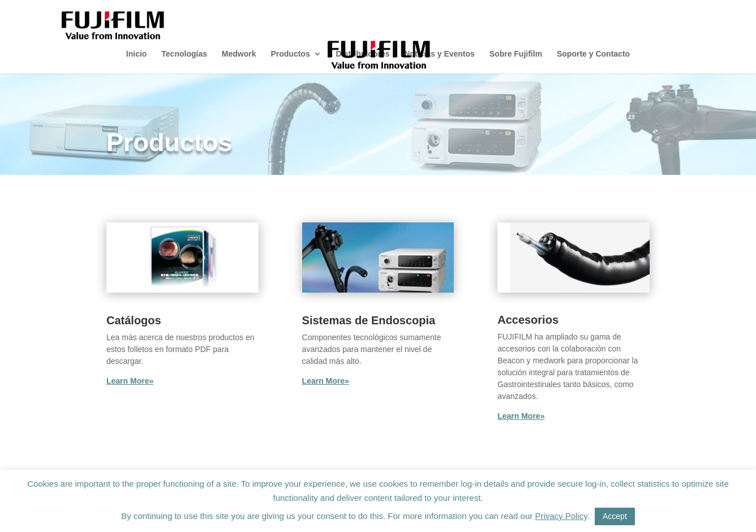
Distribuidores (363, 54)
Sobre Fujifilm (516, 54)
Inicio (137, 54)
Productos (290, 54)
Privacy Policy (561, 516)
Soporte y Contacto (593, 54)
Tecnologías (184, 54)
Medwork (239, 54)
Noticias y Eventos (439, 54)
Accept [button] (615, 516)
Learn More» (130, 381)
